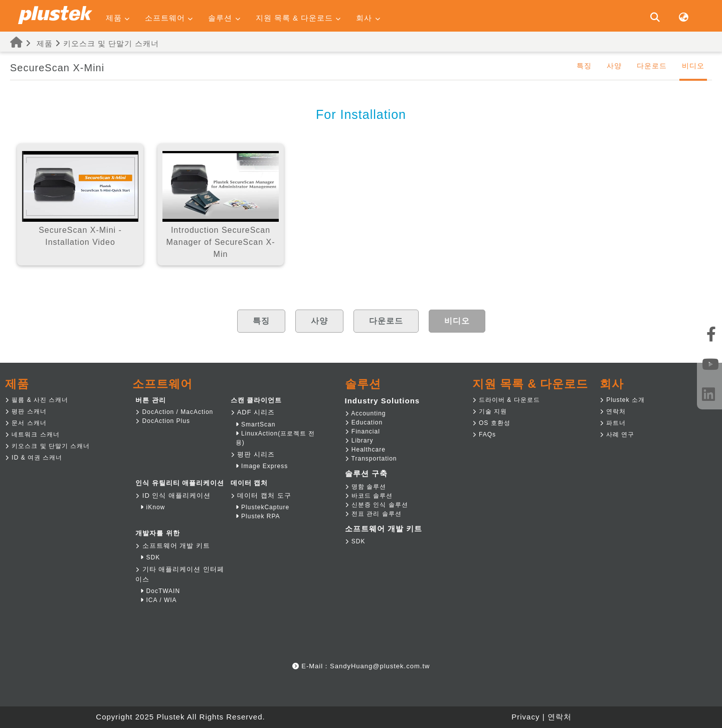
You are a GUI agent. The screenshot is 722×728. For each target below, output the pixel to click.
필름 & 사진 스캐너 (37, 400)
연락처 (613, 411)
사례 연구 (617, 434)
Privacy (525, 717)
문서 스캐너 (26, 423)
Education (364, 422)
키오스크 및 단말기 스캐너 (111, 43)
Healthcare (365, 450)
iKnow (153, 507)
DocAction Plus (163, 421)
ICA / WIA (158, 600)
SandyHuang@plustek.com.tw (380, 666)
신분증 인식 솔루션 (377, 505)
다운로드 (652, 66)
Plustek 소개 (622, 400)
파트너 (613, 423)
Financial (363, 431)
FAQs (484, 434)
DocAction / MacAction (174, 412)
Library (359, 441)
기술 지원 (490, 411)
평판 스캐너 (26, 411)
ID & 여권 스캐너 (34, 458)
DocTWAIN (160, 591)
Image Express (262, 466)
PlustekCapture (262, 507)
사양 (614, 66)
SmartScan (256, 424)
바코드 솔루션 (369, 496)
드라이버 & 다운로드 (506, 400)
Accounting (366, 413)
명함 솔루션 (366, 487)
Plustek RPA (258, 516)
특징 (584, 66)
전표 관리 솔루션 (373, 514)
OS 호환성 (491, 423)
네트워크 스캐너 (32, 434)
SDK (150, 557)
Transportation (371, 459)
